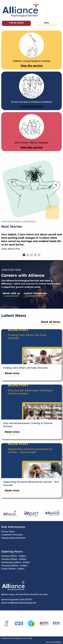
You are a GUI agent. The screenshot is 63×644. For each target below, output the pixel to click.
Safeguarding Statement (13, 538)
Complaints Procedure (12, 535)
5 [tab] (39, 255)
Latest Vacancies (35, 293)
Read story (12, 373)
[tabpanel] (31, 243)
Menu (47, 23)
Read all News (51, 322)
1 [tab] (24, 255)
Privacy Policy (8, 532)
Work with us (11, 293)
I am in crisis (16, 23)
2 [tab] (28, 255)
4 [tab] (35, 255)
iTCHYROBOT (57, 642)
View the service (31, 65)
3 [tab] (31, 255)
